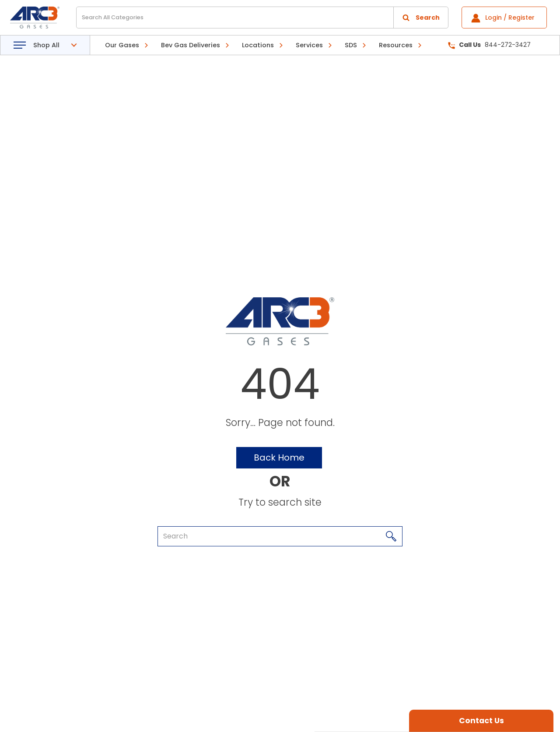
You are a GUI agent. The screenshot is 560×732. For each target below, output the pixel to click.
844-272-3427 (489, 45)
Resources (396, 45)
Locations (258, 45)
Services (309, 45)
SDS (351, 45)
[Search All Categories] (262, 18)
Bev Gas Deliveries (191, 45)
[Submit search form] (421, 18)
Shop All (46, 45)
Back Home (279, 457)
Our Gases (122, 45)
